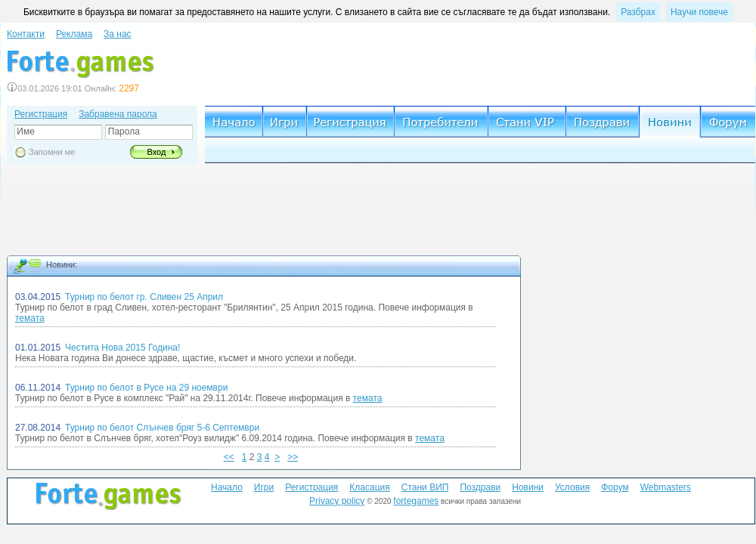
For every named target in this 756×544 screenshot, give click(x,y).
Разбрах (638, 12)
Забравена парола (118, 114)
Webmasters (666, 487)
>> (293, 457)
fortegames (416, 501)
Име (25, 131)
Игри (264, 487)
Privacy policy (337, 501)
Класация (369, 487)
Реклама (74, 34)
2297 (129, 88)
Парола (122, 131)
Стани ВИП (425, 487)
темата (30, 318)
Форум (615, 487)
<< (229, 457)
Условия (572, 487)
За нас (118, 34)
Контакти (26, 34)
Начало (227, 487)
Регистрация (41, 114)
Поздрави (480, 487)
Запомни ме (52, 152)
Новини (528, 487)
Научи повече (699, 12)
